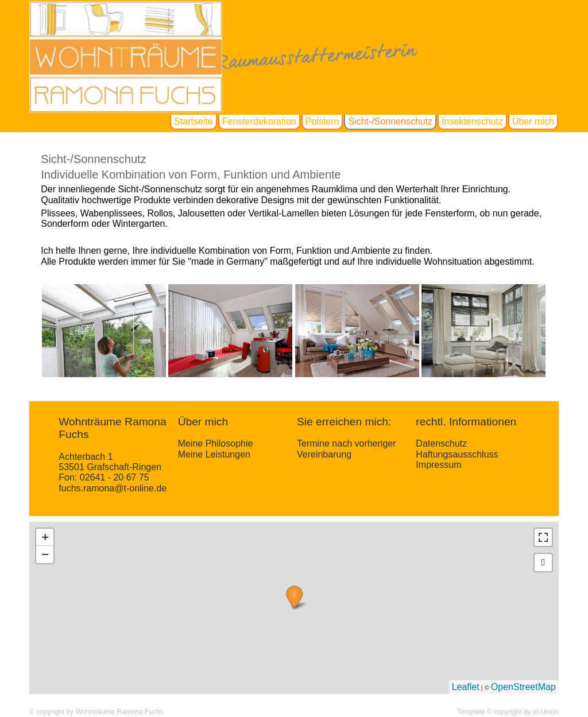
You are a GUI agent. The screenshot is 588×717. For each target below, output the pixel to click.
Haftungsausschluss (457, 454)
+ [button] (45, 537)
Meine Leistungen (214, 454)
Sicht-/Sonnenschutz (390, 121)
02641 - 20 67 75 (115, 477)
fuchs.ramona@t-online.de (113, 488)
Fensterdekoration (259, 121)
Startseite (194, 121)
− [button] (45, 554)
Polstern (322, 121)
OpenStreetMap (523, 687)
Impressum (438, 465)
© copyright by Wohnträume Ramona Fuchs (96, 712)
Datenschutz (441, 443)
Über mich (533, 121)
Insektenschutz (472, 121)
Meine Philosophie (216, 443)
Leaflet (466, 687)
